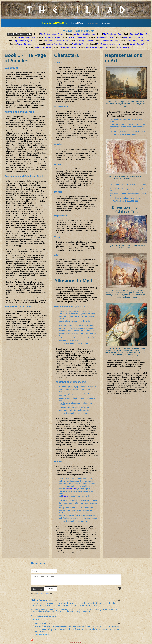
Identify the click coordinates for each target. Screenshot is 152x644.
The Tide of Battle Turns (78, 37)
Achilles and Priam (123, 47)
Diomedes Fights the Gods (140, 34)
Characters (93, 23)
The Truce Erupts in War (112, 34)
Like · (33, 619)
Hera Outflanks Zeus (111, 41)
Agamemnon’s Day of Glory (25, 41)
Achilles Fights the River (42, 47)
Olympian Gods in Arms (138, 44)
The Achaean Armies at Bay (138, 41)
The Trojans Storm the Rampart (57, 41)
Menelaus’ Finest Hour (54, 44)
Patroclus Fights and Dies (26, 44)
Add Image (51, 589)
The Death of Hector (68, 47)
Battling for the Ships (86, 41)
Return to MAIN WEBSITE (55, 23)
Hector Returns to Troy (26, 37)
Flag (43, 619)
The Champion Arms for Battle (109, 44)
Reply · (38, 619)
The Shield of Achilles (80, 44)
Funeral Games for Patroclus (96, 47)
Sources (106, 23)
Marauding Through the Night (134, 37)
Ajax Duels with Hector (52, 37)
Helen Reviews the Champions (83, 34)
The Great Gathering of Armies (52, 34)
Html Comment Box (43, 594)
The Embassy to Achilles (105, 37)
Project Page (77, 23)
